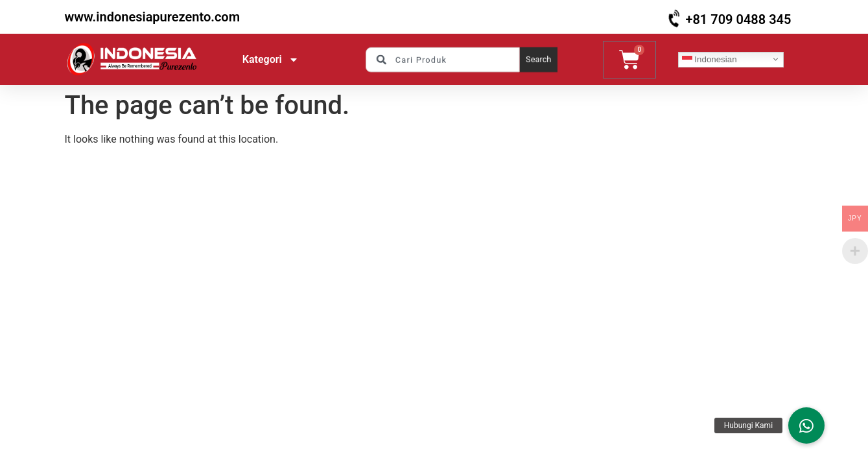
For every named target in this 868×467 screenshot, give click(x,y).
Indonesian (710, 59)
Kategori (271, 60)
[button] (806, 425)
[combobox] (442, 59)
